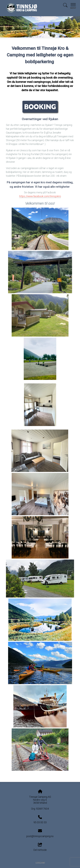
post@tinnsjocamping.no (40, 836)
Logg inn (40, 863)
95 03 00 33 (40, 822)
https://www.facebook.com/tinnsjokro (40, 196)
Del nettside (40, 847)
